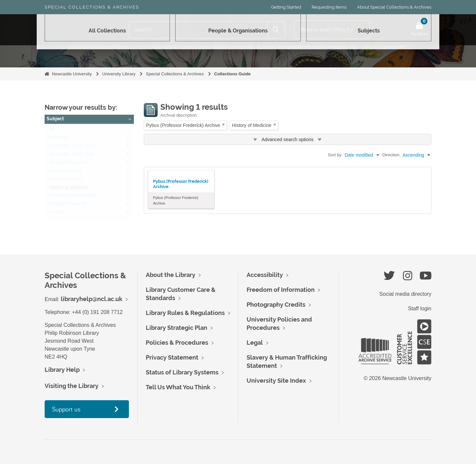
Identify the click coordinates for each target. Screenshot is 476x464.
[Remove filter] (223, 124)
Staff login (420, 309)
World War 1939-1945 (72, 155)
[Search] (198, 30)
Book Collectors (65, 180)
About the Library (171, 275)
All (52, 131)
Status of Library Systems (182, 372)
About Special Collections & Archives (394, 7)
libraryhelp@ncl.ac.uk (92, 299)
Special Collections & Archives (92, 7)
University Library (119, 74)
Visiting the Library (72, 386)
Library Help (62, 370)
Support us (66, 409)
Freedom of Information (281, 290)
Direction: (392, 155)
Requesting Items (329, 7)
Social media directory (405, 294)
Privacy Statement (172, 357)
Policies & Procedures (177, 343)
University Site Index (276, 381)
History (57, 213)
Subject (55, 119)
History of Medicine (69, 188)
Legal (255, 343)
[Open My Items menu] (419, 30)
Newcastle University (72, 74)
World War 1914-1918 (72, 147)
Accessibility (265, 275)
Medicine (59, 139)
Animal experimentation (73, 197)
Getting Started (286, 7)
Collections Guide (233, 74)
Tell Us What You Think (178, 387)
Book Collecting (65, 172)
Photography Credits (276, 305)
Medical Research (68, 205)
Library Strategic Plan (177, 328)
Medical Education (68, 164)
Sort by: (335, 155)
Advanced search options (287, 139)
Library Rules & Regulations (185, 313)
